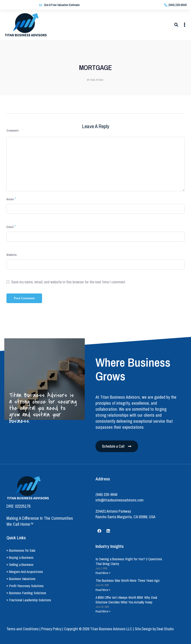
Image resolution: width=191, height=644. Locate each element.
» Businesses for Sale (21, 550)
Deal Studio (165, 629)
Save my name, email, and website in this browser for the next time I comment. (69, 282)
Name (10, 199)
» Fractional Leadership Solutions (29, 600)
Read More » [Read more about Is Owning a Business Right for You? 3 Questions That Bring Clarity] (103, 573)
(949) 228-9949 (106, 494)
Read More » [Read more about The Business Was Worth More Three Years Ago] (103, 590)
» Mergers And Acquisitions (25, 572)
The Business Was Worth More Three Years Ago (128, 580)
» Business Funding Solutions (26, 593)
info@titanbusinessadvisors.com (120, 500)
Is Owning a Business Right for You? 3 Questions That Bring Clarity (129, 561)
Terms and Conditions (23, 629)
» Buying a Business (20, 557)
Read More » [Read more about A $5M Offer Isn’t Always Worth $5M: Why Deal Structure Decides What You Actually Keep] (103, 611)
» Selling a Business (20, 564)
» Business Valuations (21, 579)
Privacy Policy (51, 629)
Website (11, 255)
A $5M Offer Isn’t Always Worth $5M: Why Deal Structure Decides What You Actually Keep (126, 600)
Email (10, 227)
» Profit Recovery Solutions (25, 586)
